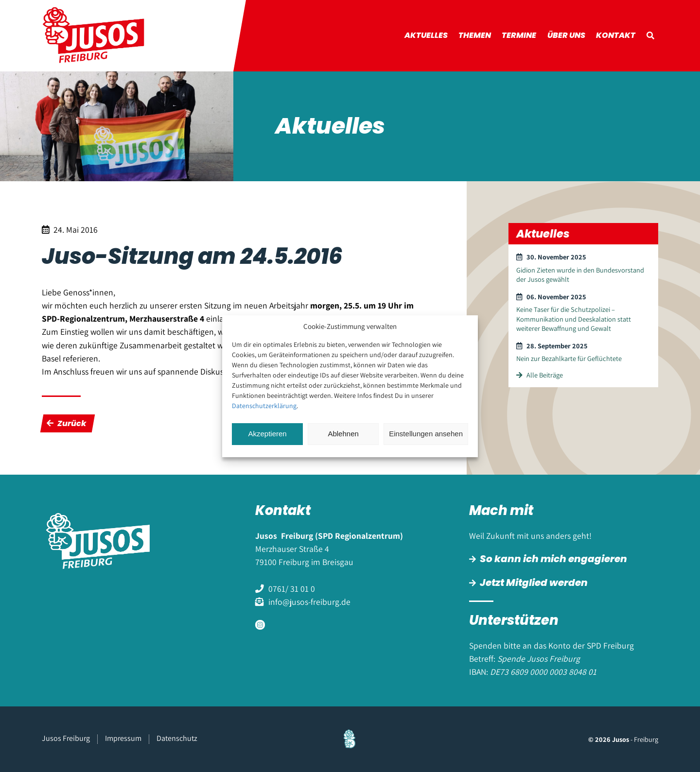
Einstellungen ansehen (426, 434)
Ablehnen (343, 434)
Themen (475, 35)
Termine (519, 35)
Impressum (123, 738)
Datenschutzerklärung (264, 406)
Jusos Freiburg (66, 738)
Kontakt (616, 35)
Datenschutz (177, 738)
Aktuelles (426, 35)
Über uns (566, 35)
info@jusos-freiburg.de (309, 602)
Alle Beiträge (539, 375)
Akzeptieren (267, 434)
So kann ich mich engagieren (553, 559)
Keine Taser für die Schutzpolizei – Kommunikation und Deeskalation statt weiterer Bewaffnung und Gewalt (574, 319)
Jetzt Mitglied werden (534, 583)
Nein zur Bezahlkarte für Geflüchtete (569, 358)
